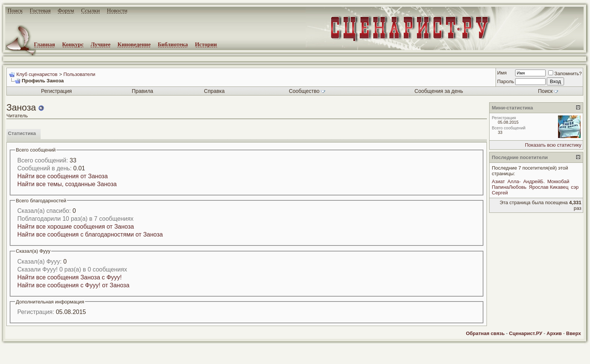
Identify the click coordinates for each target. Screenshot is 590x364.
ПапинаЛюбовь (509, 187)
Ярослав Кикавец (549, 187)
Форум (66, 11)
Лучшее (101, 44)
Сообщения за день (439, 91)
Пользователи (79, 74)
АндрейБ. (534, 181)
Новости (117, 11)
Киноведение (134, 44)
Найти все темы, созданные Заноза (67, 184)
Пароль (506, 81)
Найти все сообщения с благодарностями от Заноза (90, 234)
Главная (44, 44)
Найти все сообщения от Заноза (62, 176)
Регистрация (56, 91)
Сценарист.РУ (526, 333)
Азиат (498, 181)
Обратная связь (485, 333)
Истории (206, 44)
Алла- (514, 181)
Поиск (15, 11)
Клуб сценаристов (37, 74)
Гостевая (40, 11)
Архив (554, 333)
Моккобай (558, 181)
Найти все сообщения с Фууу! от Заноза (73, 285)
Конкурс (73, 44)
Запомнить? (565, 74)
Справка (214, 91)
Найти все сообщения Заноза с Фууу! (70, 277)
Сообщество (307, 91)
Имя (502, 73)
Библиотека (173, 44)
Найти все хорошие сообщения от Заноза (76, 227)
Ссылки (91, 11)
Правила (142, 91)
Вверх (574, 333)
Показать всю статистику (553, 145)
